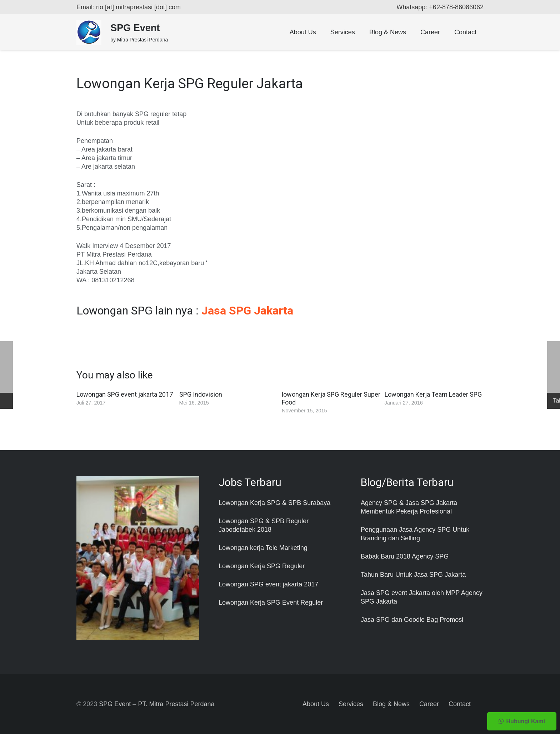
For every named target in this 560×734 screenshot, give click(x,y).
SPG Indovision (201, 394)
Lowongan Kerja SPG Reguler (262, 566)
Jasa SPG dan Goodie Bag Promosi (412, 620)
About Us (316, 704)
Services (351, 704)
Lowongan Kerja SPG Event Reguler (271, 602)
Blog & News (391, 704)
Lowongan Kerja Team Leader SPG (433, 394)
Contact (460, 704)
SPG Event (115, 704)
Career (429, 704)
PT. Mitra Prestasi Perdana (176, 704)
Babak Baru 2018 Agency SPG (405, 556)
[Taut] (89, 32)
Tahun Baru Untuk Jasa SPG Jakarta (413, 575)
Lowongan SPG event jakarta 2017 (125, 394)
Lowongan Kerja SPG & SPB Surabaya (274, 503)
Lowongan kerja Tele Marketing (263, 548)
